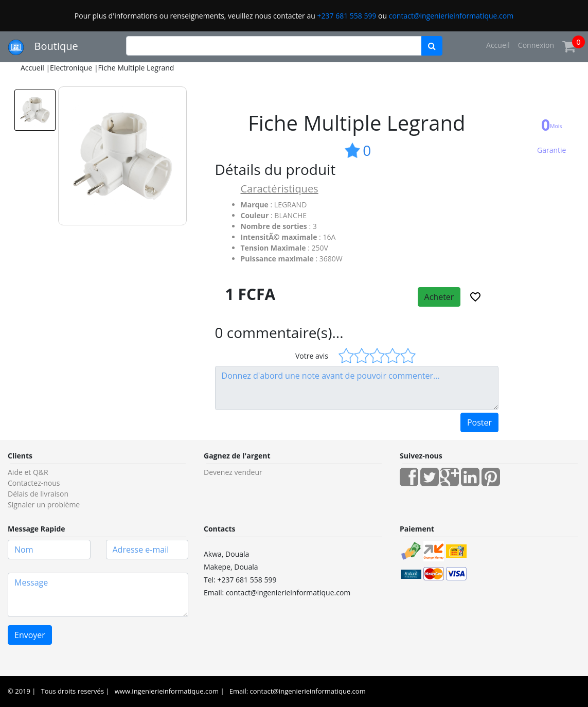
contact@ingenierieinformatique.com (451, 16)
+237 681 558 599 (346, 16)
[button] (475, 297)
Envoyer (30, 635)
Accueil (498, 45)
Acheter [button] (439, 297)
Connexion (536, 45)
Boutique (43, 47)
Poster (479, 422)
